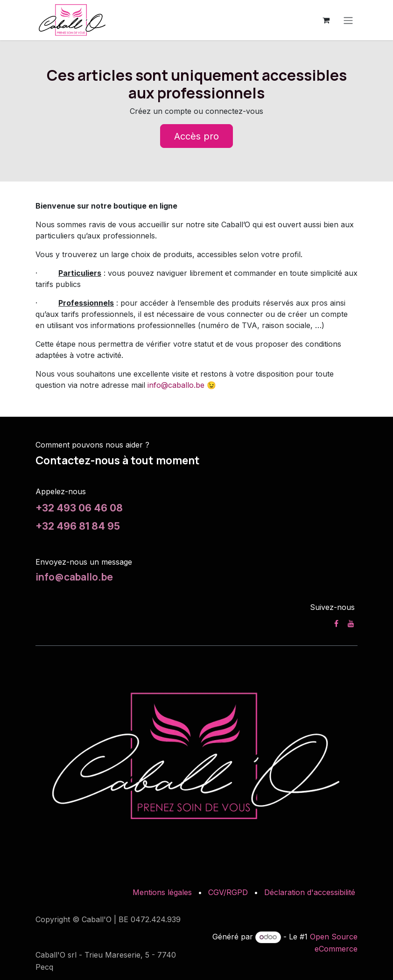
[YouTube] (351, 623)
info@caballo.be (176, 385)
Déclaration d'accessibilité (310, 892)
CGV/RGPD (228, 892)
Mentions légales (162, 892)
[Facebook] (336, 623)
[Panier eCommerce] (326, 20)
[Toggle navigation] (348, 20)
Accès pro (196, 136)
